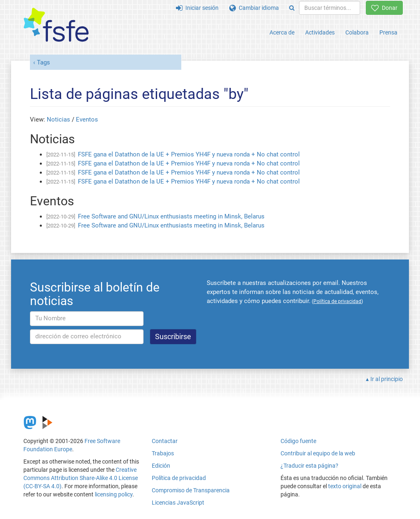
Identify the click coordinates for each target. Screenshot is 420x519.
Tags (43, 62)
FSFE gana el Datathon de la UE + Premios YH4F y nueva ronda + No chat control (189, 154)
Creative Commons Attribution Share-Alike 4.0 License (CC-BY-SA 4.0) (81, 478)
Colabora (357, 32)
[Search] (292, 8)
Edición (161, 466)
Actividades (320, 32)
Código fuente (298, 441)
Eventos (87, 119)
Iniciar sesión (197, 8)
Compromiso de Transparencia (191, 490)
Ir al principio (387, 379)
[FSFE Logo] (56, 25)
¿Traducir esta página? (309, 466)
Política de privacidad (179, 478)
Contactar (165, 441)
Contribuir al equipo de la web (318, 453)
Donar (384, 8)
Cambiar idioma (254, 8)
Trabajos (163, 453)
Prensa (388, 32)
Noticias (58, 119)
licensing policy (114, 494)
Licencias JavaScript (178, 503)
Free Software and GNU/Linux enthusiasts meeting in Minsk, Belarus (171, 216)
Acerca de (282, 32)
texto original (345, 486)
